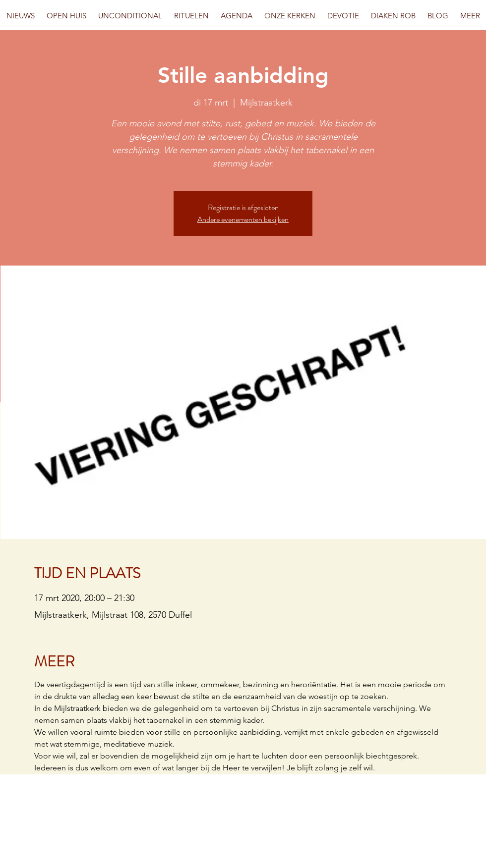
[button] (66, 16)
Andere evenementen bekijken (243, 219)
